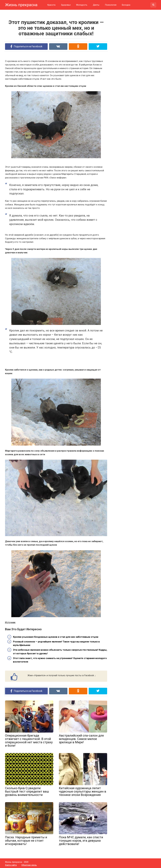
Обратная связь (29, 864)
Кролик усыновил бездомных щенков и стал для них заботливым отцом (56, 636)
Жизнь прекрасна (21, 5)
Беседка (126, 5)
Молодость (82, 5)
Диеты (96, 5)
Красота (51, 5)
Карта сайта (11, 864)
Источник (10, 622)
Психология (111, 5)
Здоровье (66, 5)
